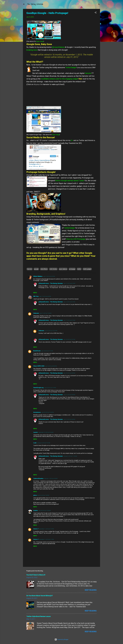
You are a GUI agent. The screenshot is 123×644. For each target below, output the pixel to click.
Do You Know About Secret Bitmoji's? (40, 596)
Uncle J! (36, 529)
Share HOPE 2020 (39, 366)
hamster (30, 269)
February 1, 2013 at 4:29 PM (51, 479)
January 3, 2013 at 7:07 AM (44, 443)
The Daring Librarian (35, 4)
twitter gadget (87, 269)
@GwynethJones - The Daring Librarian (51, 283)
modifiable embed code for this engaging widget (59, 79)
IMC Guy (36, 296)
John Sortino (53, 269)
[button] (96, 13)
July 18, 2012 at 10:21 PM (51, 331)
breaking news (32, 50)
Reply (35, 293)
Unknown (36, 313)
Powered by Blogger (62, 639)
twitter (79, 269)
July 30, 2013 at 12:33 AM (45, 511)
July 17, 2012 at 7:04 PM (46, 313)
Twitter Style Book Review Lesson (39, 616)
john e (35, 495)
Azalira (36, 510)
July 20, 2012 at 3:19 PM (50, 388)
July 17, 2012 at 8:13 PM (69, 283)
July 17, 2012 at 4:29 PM (45, 296)
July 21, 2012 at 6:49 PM (69, 395)
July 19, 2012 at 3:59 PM (69, 373)
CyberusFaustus (38, 478)
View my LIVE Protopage (76, 239)
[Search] (99, 5)
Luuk (35, 443)
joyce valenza (63, 269)
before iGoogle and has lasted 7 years (70, 181)
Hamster (88, 73)
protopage (72, 269)
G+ (72, 140)
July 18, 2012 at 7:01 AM (47, 351)
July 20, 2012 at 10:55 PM (48, 412)
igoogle (36, 269)
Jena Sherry (44, 269)
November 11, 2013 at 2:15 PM (46, 529)
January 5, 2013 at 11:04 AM (70, 456)
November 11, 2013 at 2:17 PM (46, 539)
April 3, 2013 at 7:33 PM (43, 495)
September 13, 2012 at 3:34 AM (46, 432)
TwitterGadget (71, 67)
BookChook (37, 351)
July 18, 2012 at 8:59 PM (51, 366)
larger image (40, 41)
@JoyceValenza (58, 47)
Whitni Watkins (38, 276)
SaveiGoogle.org (38, 388)
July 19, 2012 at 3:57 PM (69, 339)
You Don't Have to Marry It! (36, 575)
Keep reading (91, 590)
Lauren (36, 432)
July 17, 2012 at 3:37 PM (49, 276)
